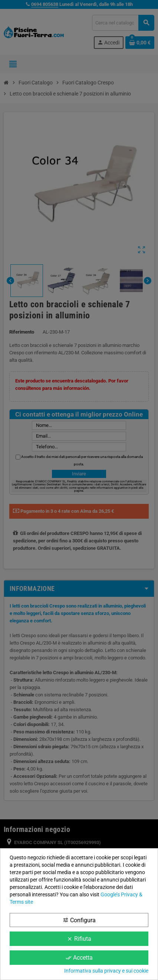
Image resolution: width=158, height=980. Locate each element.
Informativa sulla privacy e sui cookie (106, 971)
